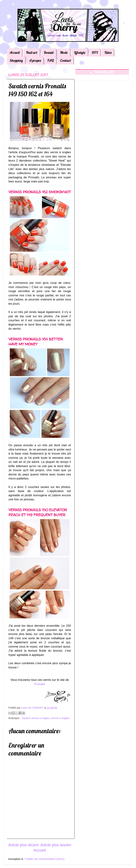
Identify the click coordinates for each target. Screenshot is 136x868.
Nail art (32, 52)
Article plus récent (23, 845)
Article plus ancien (56, 845)
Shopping (16, 60)
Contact (66, 60)
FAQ (51, 60)
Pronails (40, 684)
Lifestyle (80, 52)
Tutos (108, 52)
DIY (95, 52)
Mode (64, 52)
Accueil (15, 52)
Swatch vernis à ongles (36, 718)
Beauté (49, 52)
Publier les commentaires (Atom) (45, 859)
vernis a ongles (60, 718)
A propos (35, 60)
